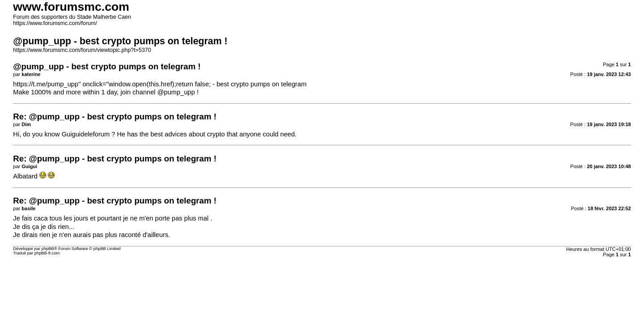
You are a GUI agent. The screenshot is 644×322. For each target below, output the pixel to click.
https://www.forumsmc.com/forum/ (55, 23)
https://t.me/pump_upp (46, 84)
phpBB (48, 249)
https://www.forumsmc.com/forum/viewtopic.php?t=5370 (82, 50)
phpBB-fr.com (47, 253)
